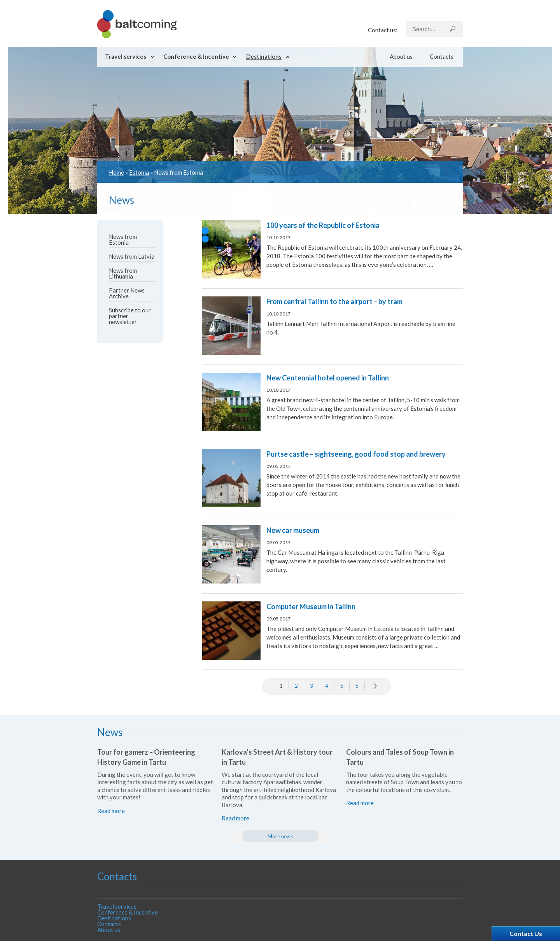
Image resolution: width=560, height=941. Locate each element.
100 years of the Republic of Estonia (323, 225)
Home (116, 172)
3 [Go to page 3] (311, 686)
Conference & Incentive (196, 56)
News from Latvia (132, 256)
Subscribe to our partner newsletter (130, 316)
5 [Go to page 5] (342, 686)
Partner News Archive (127, 293)
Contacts (442, 56)
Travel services (126, 56)
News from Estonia (123, 239)
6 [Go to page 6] (357, 686)
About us (401, 56)
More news (280, 836)
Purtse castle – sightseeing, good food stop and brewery (356, 454)
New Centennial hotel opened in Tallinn (328, 378)
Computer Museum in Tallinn (311, 606)
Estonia (139, 172)
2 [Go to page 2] (296, 686)
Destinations (264, 56)
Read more (111, 811)
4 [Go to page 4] (327, 686)
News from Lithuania (123, 273)
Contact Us (526, 933)
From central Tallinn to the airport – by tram (334, 301)
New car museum (293, 530)
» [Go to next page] (376, 686)
